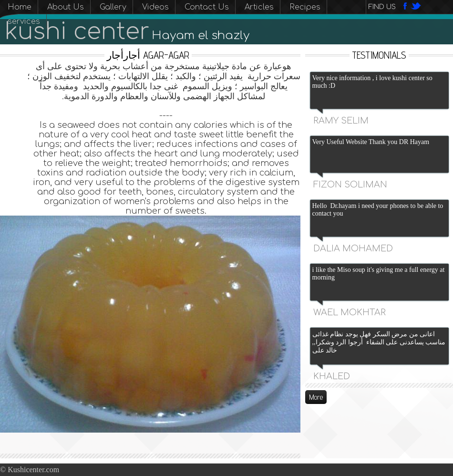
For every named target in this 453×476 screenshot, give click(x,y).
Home (20, 7)
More (316, 397)
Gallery (113, 7)
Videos (155, 7)
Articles (259, 7)
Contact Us (207, 7)
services (24, 21)
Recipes (305, 7)
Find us (382, 7)
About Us (66, 7)
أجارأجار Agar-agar (148, 55)
